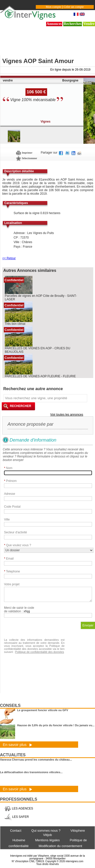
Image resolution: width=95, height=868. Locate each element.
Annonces (54, 24)
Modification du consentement (60, 846)
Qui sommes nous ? (46, 831)
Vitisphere (78, 831)
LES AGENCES (19, 808)
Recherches (73, 24)
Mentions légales (48, 840)
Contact (16, 831)
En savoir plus (18, 745)
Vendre (89, 24)
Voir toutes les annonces (67, 415)
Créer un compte (74, 7)
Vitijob (47, 835)
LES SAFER (17, 817)
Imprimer (24, 153)
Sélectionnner (26, 158)
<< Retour (9, 258)
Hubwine (19, 840)
